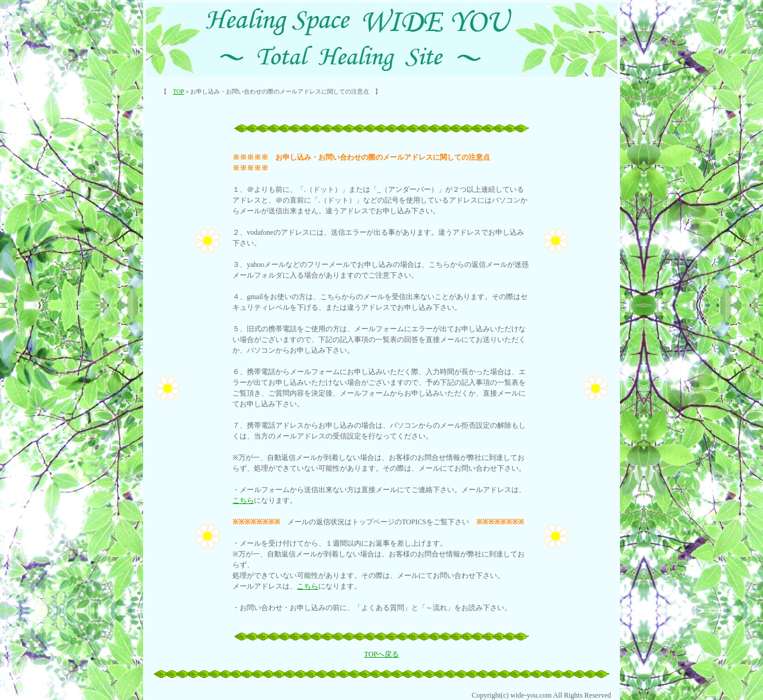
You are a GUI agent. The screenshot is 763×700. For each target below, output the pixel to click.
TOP (179, 91)
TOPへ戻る (381, 654)
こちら (243, 500)
